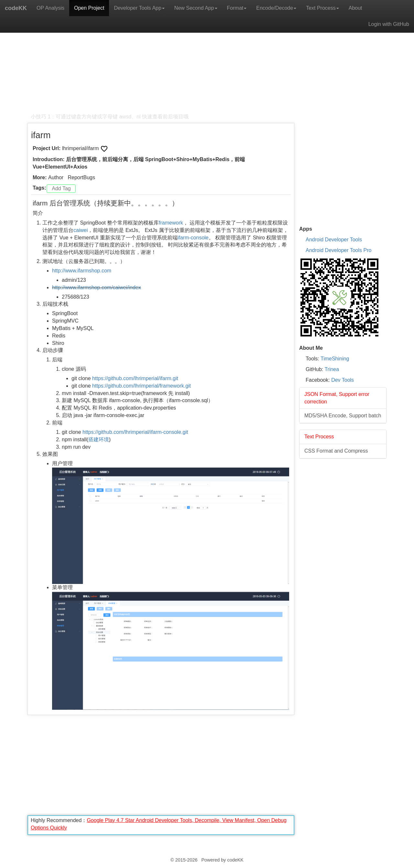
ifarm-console (193, 238)
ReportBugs (81, 177)
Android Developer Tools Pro (338, 250)
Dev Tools (343, 380)
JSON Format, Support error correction (337, 398)
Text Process (322, 8)
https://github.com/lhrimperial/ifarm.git (135, 378)
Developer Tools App (139, 8)
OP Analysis (50, 8)
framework (171, 223)
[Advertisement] (161, 68)
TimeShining (335, 359)
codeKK (16, 8)
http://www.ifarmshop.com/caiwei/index (97, 287)
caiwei (81, 230)
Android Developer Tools (334, 240)
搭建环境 (99, 439)
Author (56, 177)
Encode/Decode (276, 8)
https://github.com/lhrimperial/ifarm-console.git (135, 432)
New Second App (196, 8)
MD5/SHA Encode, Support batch (343, 416)
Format (237, 8)
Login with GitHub (389, 24)
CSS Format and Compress (336, 451)
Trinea (332, 369)
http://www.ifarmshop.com (82, 271)
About (355, 8)
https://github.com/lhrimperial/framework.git (142, 386)
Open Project (89, 8)
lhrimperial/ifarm (81, 148)
